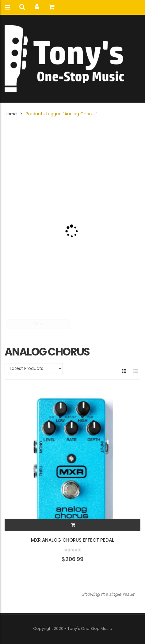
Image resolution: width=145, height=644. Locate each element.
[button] (73, 525)
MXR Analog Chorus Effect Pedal (72, 540)
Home (11, 114)
